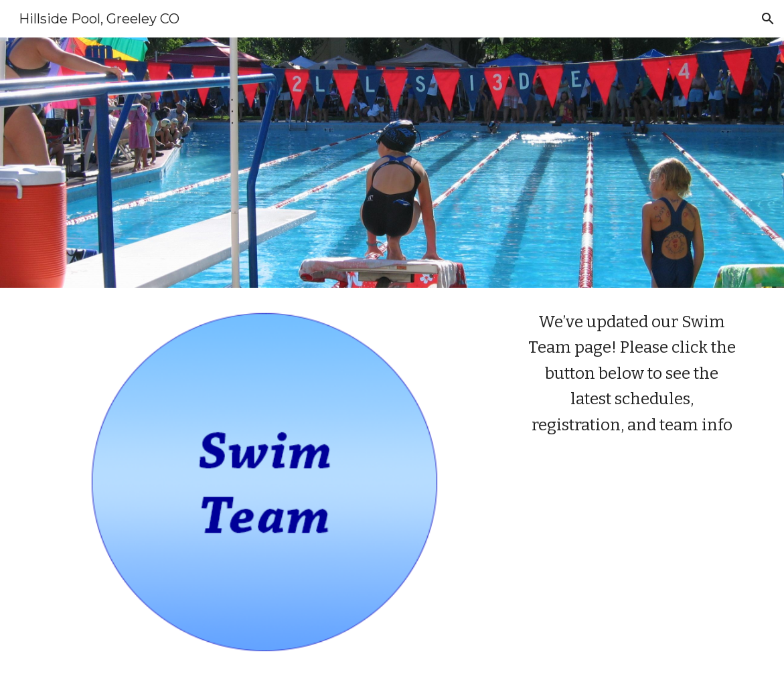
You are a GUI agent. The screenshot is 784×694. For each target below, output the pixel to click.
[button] (768, 19)
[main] (632, 373)
